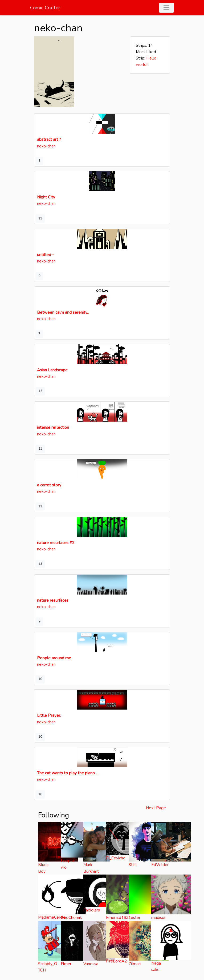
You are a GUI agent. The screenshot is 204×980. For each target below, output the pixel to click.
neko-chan (46, 146)
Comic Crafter (45, 8)
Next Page (156, 808)
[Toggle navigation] (166, 8)
